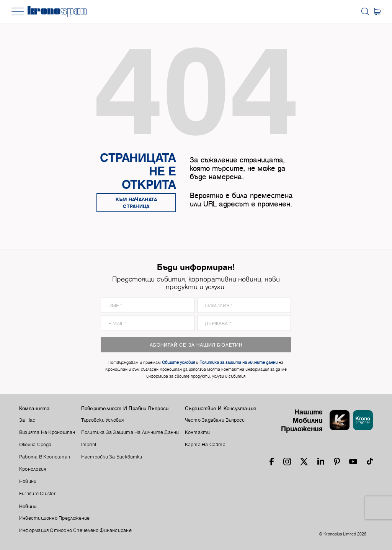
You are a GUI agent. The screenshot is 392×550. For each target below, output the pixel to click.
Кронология (33, 469)
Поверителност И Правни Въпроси (125, 408)
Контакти (198, 432)
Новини (28, 481)
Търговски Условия (103, 420)
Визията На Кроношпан (47, 432)
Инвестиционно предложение (55, 518)
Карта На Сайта (205, 445)
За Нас (27, 420)
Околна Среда (35, 445)
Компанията (34, 408)
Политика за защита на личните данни (130, 432)
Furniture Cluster (37, 494)
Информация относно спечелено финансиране (75, 530)
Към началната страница (136, 203)
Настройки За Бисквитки (112, 457)
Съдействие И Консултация (220, 408)
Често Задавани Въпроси (215, 420)
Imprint (89, 445)
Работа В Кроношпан (45, 457)
